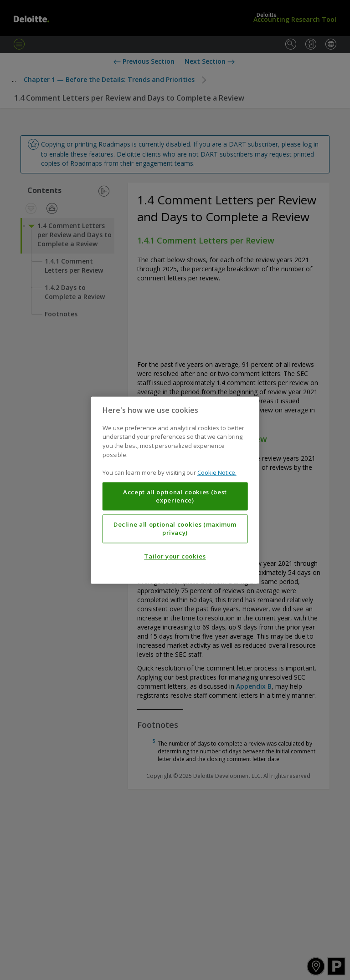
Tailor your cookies (175, 556)
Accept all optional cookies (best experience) (175, 496)
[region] (175, 490)
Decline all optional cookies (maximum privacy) (175, 528)
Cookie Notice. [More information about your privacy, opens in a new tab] (217, 472)
